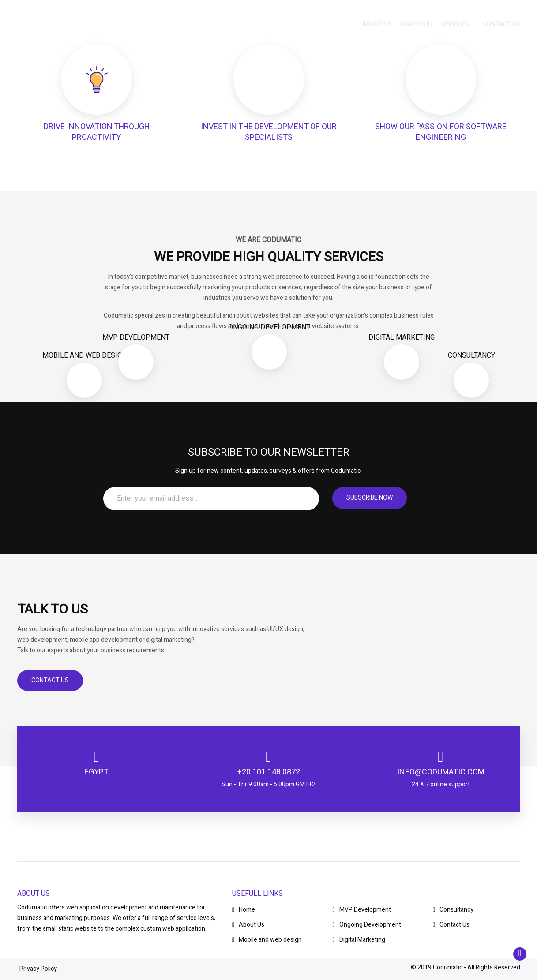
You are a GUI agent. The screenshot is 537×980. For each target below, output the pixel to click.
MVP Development (362, 910)
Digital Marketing (359, 940)
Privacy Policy (38, 969)
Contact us (501, 26)
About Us (248, 925)
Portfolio (416, 26)
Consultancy (453, 910)
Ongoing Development (367, 925)
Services (457, 26)
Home (244, 910)
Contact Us (50, 680)
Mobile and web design (267, 940)
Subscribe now (370, 498)
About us (377, 26)
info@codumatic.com (441, 772)
